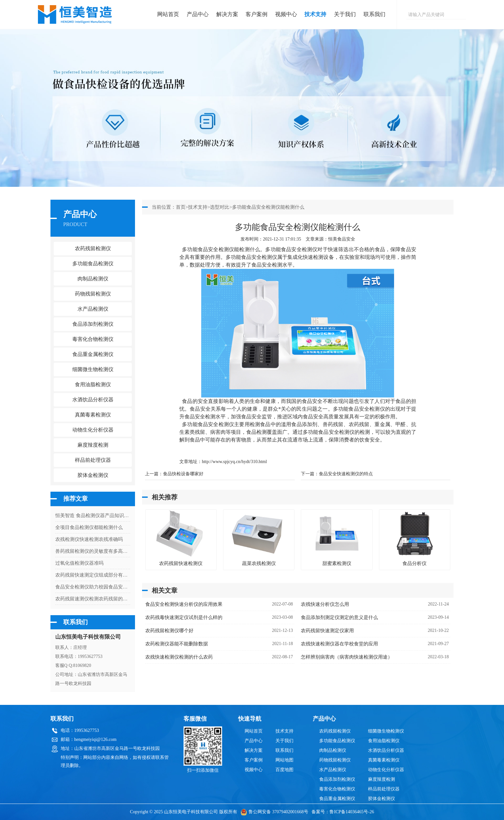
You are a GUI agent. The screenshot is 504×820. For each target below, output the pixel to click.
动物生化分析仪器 (386, 770)
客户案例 (256, 14)
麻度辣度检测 (382, 779)
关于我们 (345, 14)
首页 (181, 207)
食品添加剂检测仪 (337, 779)
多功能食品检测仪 (337, 741)
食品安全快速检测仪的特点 (346, 474)
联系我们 (374, 14)
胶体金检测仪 (93, 475)
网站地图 (284, 760)
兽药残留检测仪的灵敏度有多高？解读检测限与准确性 (93, 551)
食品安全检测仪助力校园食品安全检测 (93, 587)
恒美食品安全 (342, 239)
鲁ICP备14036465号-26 (352, 812)
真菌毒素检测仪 (384, 760)
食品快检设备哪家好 (183, 474)
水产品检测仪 (333, 770)
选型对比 (220, 207)
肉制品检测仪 (333, 750)
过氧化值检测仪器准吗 (79, 563)
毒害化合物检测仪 (337, 789)
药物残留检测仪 (335, 760)
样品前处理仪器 (384, 789)
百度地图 (284, 770)
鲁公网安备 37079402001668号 (274, 812)
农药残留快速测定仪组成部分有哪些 (93, 575)
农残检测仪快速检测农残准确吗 (89, 539)
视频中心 (286, 14)
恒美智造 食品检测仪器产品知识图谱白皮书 (93, 515)
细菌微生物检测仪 (386, 731)
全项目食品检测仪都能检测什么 (89, 527)
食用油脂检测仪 (384, 741)
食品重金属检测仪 (337, 799)
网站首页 (168, 14)
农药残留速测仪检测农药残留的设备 (93, 599)
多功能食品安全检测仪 (291, 249)
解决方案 (227, 14)
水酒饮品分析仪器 (386, 750)
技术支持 (315, 14)
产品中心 (198, 14)
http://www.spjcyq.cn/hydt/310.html (234, 462)
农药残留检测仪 (335, 731)
